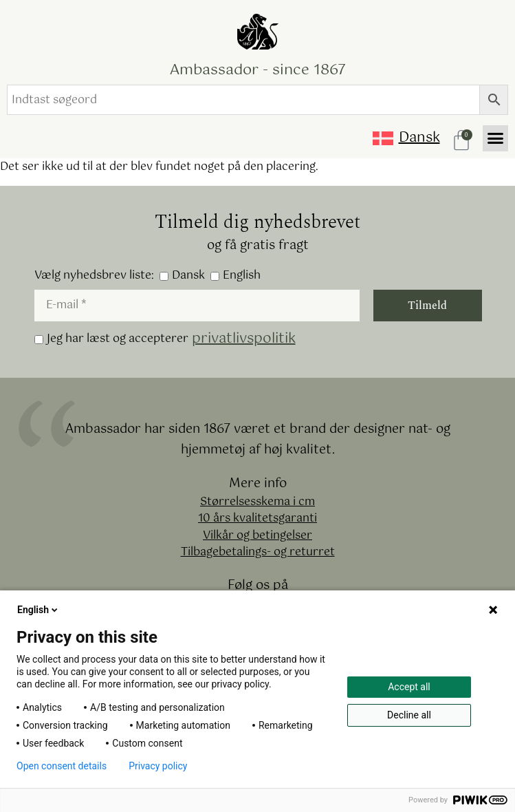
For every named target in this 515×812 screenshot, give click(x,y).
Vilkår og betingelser (257, 536)
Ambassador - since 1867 (258, 70)
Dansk (182, 276)
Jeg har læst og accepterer (165, 339)
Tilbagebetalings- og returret (258, 553)
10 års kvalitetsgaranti (257, 519)
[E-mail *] (197, 306)
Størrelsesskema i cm (257, 503)
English (235, 276)
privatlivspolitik (244, 339)
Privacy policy (158, 766)
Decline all (409, 715)
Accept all (409, 687)
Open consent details (62, 766)
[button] (496, 138)
